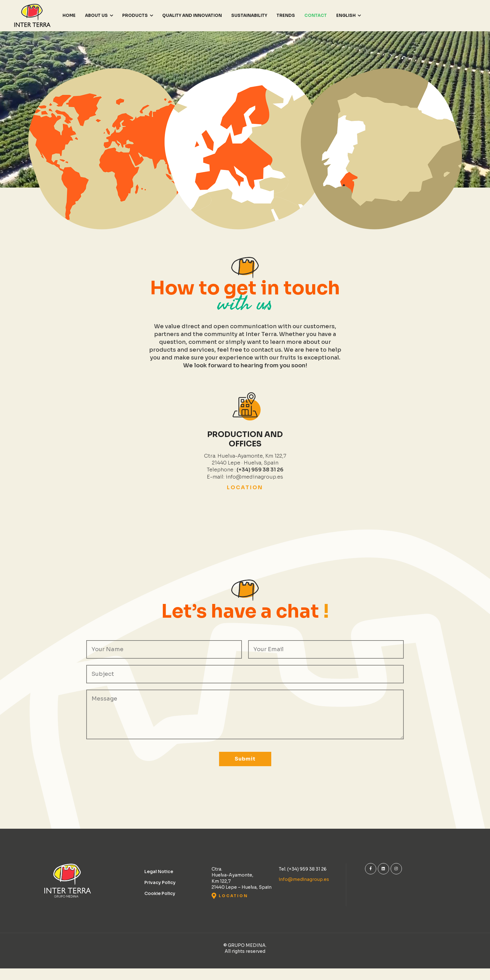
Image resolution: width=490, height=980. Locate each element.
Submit (245, 759)
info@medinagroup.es (304, 879)
